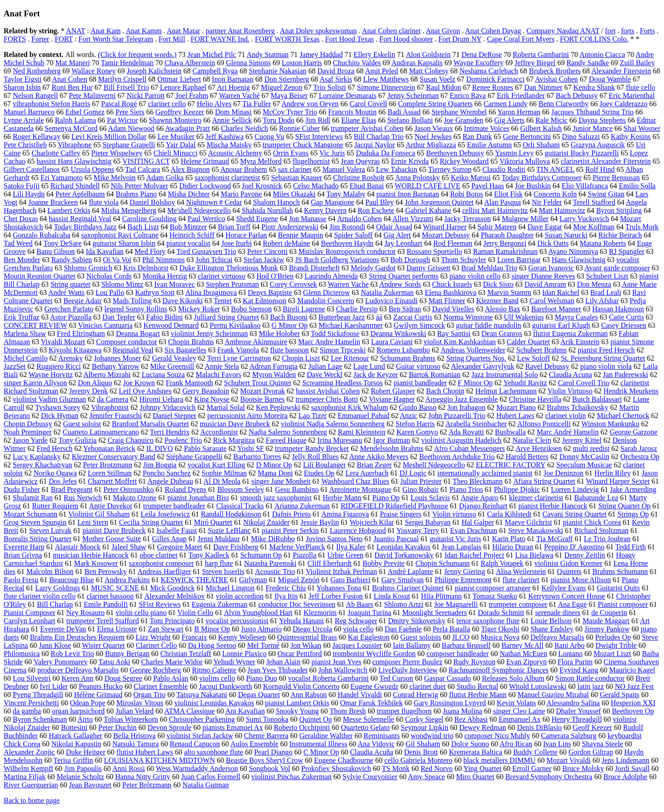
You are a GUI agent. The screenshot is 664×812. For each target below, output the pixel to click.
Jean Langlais (462, 547)
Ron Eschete (376, 210)
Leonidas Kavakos (403, 547)
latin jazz (591, 686)
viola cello (358, 629)
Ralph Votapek (502, 563)
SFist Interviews (319, 137)
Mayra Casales (577, 317)
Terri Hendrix (170, 432)
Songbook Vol (270, 768)
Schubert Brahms (542, 350)
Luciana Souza (163, 375)
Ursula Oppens (93, 169)
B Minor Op (212, 629)
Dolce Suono (470, 744)
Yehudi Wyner (234, 662)
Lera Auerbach (367, 473)
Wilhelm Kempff (29, 768)
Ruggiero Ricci (59, 366)
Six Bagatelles (186, 350)
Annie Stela (222, 366)
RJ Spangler (627, 251)
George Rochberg (155, 670)
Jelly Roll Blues (315, 457)
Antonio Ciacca (602, 54)
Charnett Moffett (112, 481)
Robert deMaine (286, 243)
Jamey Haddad (321, 54)
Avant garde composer (617, 268)
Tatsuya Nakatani (202, 695)
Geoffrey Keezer (180, 112)
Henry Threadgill (577, 719)
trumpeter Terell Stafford (102, 621)
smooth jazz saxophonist (276, 498)
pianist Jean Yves (337, 662)
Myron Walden (274, 375)
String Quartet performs (404, 276)
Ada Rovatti (466, 432)
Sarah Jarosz (638, 448)
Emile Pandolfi (106, 604)
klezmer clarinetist (536, 498)
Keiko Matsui (471, 178)
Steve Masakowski (535, 530)
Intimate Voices (486, 128)
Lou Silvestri (32, 678)
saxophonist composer (162, 563)
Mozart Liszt (612, 654)
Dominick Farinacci (495, 79)
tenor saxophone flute (488, 621)
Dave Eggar (545, 227)
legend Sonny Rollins (136, 309)
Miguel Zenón (298, 580)
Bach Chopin (445, 391)
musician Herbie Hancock (91, 555)
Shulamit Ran (33, 498)
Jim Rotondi (347, 227)
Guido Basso (418, 407)
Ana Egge (572, 604)
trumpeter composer (518, 604)
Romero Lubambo (403, 350)
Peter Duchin (118, 727)
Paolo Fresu (21, 580)
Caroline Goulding (150, 219)
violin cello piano (141, 613)
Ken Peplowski (278, 407)
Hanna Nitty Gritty (143, 777)
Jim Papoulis (83, 768)
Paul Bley (380, 202)
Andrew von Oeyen (310, 104)
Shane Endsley (552, 629)
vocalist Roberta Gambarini (329, 678)
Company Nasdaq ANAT (563, 31)
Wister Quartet (104, 645)
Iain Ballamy (412, 645)
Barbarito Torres (257, 457)
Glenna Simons (248, 63)
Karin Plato (509, 539)
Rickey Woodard (464, 161)
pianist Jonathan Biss (198, 498)
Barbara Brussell (466, 645)
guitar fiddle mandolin (489, 325)
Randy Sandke (588, 63)
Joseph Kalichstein (154, 71)
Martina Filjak (25, 777)
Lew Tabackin (397, 169)
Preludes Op (613, 637)
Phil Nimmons (163, 260)
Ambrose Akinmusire (256, 342)
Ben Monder (22, 260)
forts (628, 31)
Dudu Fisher (22, 489)
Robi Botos (467, 194)
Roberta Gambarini (541, 54)
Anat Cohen (70, 79)
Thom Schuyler (464, 260)
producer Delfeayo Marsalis (78, 670)
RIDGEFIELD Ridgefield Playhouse (394, 506)
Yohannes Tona (339, 588)
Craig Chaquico (131, 440)
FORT (64, 39)
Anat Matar (184, 31)
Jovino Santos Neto (334, 539)
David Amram (545, 284)
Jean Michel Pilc (212, 54)
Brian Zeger (374, 465)
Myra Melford (261, 161)
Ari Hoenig (233, 87)
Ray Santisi (454, 334)
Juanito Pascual (396, 539)
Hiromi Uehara (161, 399)
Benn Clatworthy (564, 104)
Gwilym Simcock (419, 325)
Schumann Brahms (407, 358)
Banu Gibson (56, 251)
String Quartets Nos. (476, 358)
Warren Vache (348, 284)
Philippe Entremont (463, 580)
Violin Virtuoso (570, 391)
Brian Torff (234, 227)
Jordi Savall (632, 768)
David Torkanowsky (404, 555)
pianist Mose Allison (581, 580)
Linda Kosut (392, 596)
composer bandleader (457, 654)
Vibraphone (75, 145)
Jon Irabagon (466, 407)
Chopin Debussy (28, 424)
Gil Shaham (423, 744)
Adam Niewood (131, 128)
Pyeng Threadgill (38, 695)
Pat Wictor (123, 120)
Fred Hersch (54, 448)
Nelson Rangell (35, 96)
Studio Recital (477, 686)
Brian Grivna (23, 555)
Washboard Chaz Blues (355, 481)
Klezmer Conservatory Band (113, 457)
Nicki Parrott (146, 96)
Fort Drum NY (460, 39)
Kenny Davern (325, 210)
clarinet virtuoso (222, 276)
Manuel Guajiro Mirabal (553, 695)
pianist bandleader (420, 383)
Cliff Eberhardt (329, 563)
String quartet (71, 284)
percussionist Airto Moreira (248, 416)
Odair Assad (394, 227)
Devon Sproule (170, 727)
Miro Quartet (475, 777)
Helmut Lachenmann (506, 391)
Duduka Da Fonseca (386, 153)
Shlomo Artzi (404, 604)
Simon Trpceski (343, 350)
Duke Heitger (86, 752)
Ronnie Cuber (299, 128)
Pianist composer (623, 604)
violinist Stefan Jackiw (200, 736)
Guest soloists (421, 637)
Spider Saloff (353, 235)
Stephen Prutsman (233, 284)
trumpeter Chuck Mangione (303, 145)
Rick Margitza (234, 440)
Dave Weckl (325, 375)
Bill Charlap (55, 604)
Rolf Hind (600, 169)
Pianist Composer (29, 613)
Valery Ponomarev (61, 662)
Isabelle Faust (177, 530)
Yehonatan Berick (109, 448)
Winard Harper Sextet (618, 481)
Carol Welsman (552, 301)
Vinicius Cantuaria (105, 325)
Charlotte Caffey (56, 153)
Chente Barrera (266, 736)
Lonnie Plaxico (244, 654)
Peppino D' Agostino (574, 547)
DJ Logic (413, 473)
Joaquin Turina (369, 613)
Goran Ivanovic (551, 268)
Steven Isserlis (223, 572)
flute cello (640, 87)
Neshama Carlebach (489, 71)
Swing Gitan (606, 194)
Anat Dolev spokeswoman (319, 31)
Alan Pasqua (503, 202)
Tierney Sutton (450, 169)
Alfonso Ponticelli (544, 424)
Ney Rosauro (85, 613)
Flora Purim (575, 662)
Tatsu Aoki (114, 662)
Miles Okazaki (294, 194)
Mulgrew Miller (525, 219)
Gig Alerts (509, 120)
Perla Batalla (451, 629)
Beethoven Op (633, 711)
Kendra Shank (594, 87)
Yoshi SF (250, 448)
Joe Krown (139, 383)
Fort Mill (172, 39)
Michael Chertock (623, 416)
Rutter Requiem (55, 506)
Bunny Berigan (127, 654)
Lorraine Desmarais (348, 96)
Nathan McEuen (524, 654)
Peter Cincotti (267, 251)
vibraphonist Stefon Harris (52, 104)
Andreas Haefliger (164, 572)
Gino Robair (420, 489)
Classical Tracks (240, 506)
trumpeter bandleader (174, 506)
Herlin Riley (612, 473)
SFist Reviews (160, 604)
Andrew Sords (400, 284)
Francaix (194, 637)
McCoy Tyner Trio (290, 112)
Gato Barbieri (351, 580)
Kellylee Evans (563, 588)
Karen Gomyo (417, 432)
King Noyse (212, 399)
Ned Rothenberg (37, 71)
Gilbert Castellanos (32, 169)
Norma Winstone (468, 317)
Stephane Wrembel (459, 112)
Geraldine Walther (326, 736)
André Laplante (410, 572)
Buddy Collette (535, 752)
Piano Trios (466, 489)
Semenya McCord (71, 128)
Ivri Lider (54, 686)
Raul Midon (444, 87)
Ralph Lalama (75, 120)
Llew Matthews (386, 79)
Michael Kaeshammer (350, 325)
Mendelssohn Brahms (392, 448)
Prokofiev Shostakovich (336, 768)
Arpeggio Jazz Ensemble (462, 399)
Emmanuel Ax (520, 719)
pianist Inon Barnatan (408, 194)
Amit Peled (381, 71)
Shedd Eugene (257, 219)
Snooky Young (297, 711)
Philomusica (22, 654)
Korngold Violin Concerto (301, 686)
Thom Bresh (348, 711)
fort (610, 31)
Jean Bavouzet (90, 785)
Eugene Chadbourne (344, 760)
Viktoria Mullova (525, 161)
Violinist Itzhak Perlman (341, 572)
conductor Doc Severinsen (297, 604)
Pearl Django (273, 752)
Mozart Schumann (31, 514)
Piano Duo (262, 678)
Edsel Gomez (85, 112)
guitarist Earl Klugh (561, 325)
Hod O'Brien (275, 276)
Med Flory (150, 251)
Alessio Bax (503, 309)
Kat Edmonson (265, 301)
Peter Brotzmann (108, 465)
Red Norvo (437, 768)
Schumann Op (261, 555)
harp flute (219, 563)
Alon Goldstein (428, 54)
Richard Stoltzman (602, 530)
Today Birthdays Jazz (85, 227)
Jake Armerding (633, 489)
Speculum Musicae (584, 465)
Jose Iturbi (236, 243)
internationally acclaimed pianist (485, 473)
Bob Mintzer (188, 227)
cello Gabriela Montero (418, 760)
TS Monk (396, 768)
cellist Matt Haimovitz (495, 210)
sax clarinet (295, 169)
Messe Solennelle (368, 719)
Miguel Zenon (282, 87)
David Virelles (453, 309)
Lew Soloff (534, 358)
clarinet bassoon (110, 596)
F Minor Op (475, 383)
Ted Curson (396, 678)
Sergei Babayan (428, 522)
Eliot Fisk (508, 194)
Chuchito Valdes (357, 63)
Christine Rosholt (359, 178)
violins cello (217, 678)
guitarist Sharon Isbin (124, 243)
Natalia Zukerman (387, 292)
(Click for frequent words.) (137, 54)
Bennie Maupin (300, 235)
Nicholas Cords (109, 276)
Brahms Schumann (620, 572)
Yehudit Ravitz (525, 383)
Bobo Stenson (252, 309)
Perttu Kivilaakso (235, 325)
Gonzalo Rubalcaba (41, 235)
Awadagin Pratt (188, 128)
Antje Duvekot (111, 506)
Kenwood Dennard (171, 325)
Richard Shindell (75, 186)
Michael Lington (230, 588)
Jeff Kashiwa (225, 137)
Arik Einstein (580, 342)
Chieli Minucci (175, 153)
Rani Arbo (570, 645)
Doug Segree (123, 678)
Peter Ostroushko (129, 489)
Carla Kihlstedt (509, 514)
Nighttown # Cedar (214, 202)
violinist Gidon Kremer (568, 563)
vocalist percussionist (237, 621)
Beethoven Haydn (347, 243)
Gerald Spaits (620, 695)
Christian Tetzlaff (186, 654)
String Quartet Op (625, 506)
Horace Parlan (246, 235)
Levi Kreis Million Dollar (109, 137)
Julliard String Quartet (226, 317)
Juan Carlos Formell (211, 777)
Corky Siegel (424, 719)
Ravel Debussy (547, 366)
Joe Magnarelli (456, 604)
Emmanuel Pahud (363, 416)
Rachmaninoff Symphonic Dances (499, 670)
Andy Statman (268, 54)
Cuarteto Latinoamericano (101, 432)
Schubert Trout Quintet (258, 383)
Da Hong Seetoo (212, 645)
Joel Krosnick (262, 186)
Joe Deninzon (564, 473)
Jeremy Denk (89, 391)
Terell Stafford (594, 202)
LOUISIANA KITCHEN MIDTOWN (159, 760)
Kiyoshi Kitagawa (75, 350)
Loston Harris (302, 63)
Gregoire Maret (179, 547)
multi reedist (591, 448)
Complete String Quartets (436, 104)
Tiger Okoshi (500, 629)
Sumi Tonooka (267, 719)
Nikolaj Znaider (266, 522)
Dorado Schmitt (501, 613)
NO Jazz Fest (634, 686)
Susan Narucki (566, 235)
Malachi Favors (218, 375)
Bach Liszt (143, 227)
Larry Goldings (57, 588)
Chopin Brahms (191, 342)
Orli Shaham (541, 145)
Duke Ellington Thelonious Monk (228, 268)
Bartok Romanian (434, 375)
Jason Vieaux (434, 128)
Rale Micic (552, 120)
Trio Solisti (330, 87)
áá (379, 317)
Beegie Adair (83, 301)
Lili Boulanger (325, 465)
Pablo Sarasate (205, 448)
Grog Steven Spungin (35, 522)
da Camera (113, 399)
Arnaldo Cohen (359, 219)
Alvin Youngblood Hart (258, 613)
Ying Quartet (482, 768)
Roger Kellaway (36, 137)
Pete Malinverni (92, 96)
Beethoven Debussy (455, 153)
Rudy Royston (474, 662)
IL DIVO (160, 448)
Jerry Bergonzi (505, 243)
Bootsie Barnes (262, 399)
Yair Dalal (180, 145)
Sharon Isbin (22, 87)
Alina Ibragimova (211, 292)
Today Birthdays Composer (542, 178)
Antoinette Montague (360, 489)
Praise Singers (401, 514)
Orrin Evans (291, 153)
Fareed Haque (286, 440)
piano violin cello (475, 276)
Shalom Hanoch (277, 202)
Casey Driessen (624, 325)
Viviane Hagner (392, 399)
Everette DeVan (63, 629)
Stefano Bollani (410, 120)
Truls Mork (642, 227)
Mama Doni (275, 473)
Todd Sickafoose (335, 334)
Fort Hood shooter (406, 39)
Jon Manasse (308, 219)
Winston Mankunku (610, 424)
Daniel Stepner (175, 416)
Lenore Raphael (183, 87)
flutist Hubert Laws (145, 752)
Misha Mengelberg (129, 210)
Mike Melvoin (114, 178)
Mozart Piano (516, 407)
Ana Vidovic (376, 744)
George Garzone (634, 432)
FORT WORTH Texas (287, 39)
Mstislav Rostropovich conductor (347, 251)
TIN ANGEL (555, 169)
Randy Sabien (71, 260)
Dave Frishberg (236, 547)
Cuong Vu (269, 137)
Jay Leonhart (403, 243)
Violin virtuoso (454, 514)
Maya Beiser (289, 96)
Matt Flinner (447, 301)
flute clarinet (521, 580)
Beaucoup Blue (72, 580)
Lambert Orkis (69, 210)
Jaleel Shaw (129, 547)
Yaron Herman (519, 112)
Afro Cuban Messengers (470, 448)
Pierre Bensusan (616, 178)
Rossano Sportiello (434, 251)
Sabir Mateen (497, 227)
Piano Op (386, 498)
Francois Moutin (353, 112)
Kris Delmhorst (146, 268)
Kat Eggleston (369, 637)
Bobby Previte (384, 563)
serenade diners (558, 613)
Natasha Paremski (270, 563)
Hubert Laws (515, 416)
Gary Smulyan (402, 580)
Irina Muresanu (340, 440)
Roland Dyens (185, 489)
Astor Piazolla (71, 317)
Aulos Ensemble (254, 744)
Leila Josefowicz (166, 514)
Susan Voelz (437, 79)
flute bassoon (289, 350)
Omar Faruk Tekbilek (371, 703)
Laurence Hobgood (358, 530)
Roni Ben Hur (72, 87)
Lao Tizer (313, 416)
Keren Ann (78, 678)
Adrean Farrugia (273, 366)
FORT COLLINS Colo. (594, 39)
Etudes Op (319, 473)
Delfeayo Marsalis (557, 637)
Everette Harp (24, 547)
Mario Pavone (241, 194)
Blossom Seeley (241, 489)
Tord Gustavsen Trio (206, 251)
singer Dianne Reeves (543, 276)
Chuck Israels (452, 284)
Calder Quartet (528, 342)
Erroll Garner (532, 768)
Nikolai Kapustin (76, 744)
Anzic (409, 416)
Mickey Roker (199, 309)
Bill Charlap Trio (379, 137)
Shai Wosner (642, 128)
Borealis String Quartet (37, 539)
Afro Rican (516, 744)
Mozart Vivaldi (568, 760)
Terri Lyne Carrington (239, 358)
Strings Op (633, 514)
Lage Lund (369, 366)
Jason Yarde (30, 440)
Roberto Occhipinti (302, 727)
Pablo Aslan (171, 678)
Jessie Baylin (320, 522)
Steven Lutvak (50, 530)
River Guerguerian (31, 785)
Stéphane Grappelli (194, 457)
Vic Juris (332, 153)
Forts (647, 31)
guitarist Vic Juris (455, 539)
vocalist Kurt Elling (216, 465)
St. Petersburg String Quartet (603, 358)
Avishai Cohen (556, 79)
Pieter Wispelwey (117, 153)
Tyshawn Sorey (58, 407)
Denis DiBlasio (539, 727)
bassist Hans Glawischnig (74, 161)
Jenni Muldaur (219, 539)
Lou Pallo (110, 292)
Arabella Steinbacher (476, 424)
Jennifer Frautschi (116, 416)
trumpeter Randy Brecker (312, 448)
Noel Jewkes (433, 137)
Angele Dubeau (170, 481)
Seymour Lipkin (425, 727)
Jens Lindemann (625, 760)
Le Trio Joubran (607, 539)
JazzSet (15, 366)
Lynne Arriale (24, 120)
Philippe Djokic (517, 489)
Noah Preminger (28, 432)
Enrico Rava (468, 96)
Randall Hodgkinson (231, 514)
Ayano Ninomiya (573, 251)
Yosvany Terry (418, 530)
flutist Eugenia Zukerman (571, 334)
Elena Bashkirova (450, 292)
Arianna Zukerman (302, 506)
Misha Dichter (189, 194)
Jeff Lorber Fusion (336, 596)
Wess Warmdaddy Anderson (197, 768)
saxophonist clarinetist (228, 178)
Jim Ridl (318, 120)
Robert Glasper (393, 391)
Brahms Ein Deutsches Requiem (78, 637)
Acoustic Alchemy (235, 153)
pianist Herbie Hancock (553, 506)
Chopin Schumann (443, 563)
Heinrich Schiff (192, 235)
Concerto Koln (555, 194)
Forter (40, 39)
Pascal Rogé (119, 104)
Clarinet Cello (156, 645)
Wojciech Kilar (372, 522)
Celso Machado (316, 186)
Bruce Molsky (583, 768)
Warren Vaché (239, 96)
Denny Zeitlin (584, 555)
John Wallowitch (343, 670)
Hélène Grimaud (98, 695)
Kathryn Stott (155, 292)
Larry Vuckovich (584, 219)
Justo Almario (261, 629)
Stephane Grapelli (129, 145)
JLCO (461, 637)
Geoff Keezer (592, 727)
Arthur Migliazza (431, 145)
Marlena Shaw (25, 334)
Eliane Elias (359, 120)
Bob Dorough (410, 260)
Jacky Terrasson (467, 219)
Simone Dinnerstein (386, 87)
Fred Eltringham (81, 334)
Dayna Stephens (602, 120)
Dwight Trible (616, 645)
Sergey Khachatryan (42, 465)
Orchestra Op (640, 457)
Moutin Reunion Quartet (39, 276)
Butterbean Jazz (342, 317)
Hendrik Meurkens (631, 391)
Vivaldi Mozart (63, 342)
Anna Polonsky (417, 178)
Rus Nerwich (83, 498)
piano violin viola (606, 366)
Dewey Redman (483, 727)
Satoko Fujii (22, 186)
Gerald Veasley (174, 358)
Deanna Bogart (138, 334)
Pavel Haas (488, 186)
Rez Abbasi (471, 719)
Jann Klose (55, 645)
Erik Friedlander (521, 96)
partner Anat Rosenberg (240, 31)
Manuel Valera (344, 169)
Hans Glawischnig (579, 260)
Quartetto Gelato (365, 727)
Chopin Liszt (301, 358)
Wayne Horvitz (51, 375)
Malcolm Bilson (50, 572)
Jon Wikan (306, 645)
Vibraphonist (110, 407)
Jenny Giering (465, 572)
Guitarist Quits (619, 588)
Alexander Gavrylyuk (483, 366)
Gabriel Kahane (428, 210)
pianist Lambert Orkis (297, 703)
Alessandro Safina (573, 703)
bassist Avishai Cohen (328, 391)
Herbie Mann (342, 498)
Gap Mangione (332, 202)
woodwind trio (432, 736)
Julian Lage (325, 366)
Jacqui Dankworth (226, 686)
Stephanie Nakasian (278, 71)
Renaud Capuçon (195, 744)
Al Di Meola (222, 481)
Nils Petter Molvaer (140, 186)
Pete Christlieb (25, 145)
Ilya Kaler (351, 547)
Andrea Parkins (127, 580)
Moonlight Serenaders (435, 613)
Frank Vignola (239, 350)
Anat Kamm (144, 31)
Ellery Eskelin (374, 54)
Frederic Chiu (285, 588)
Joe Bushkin (533, 186)
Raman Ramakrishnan (505, 251)
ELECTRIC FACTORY (511, 465)
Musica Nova (500, 637)
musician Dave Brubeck (235, 424)
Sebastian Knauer (296, 178)
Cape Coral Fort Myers (521, 39)
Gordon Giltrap (591, 752)
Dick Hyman (60, 416)
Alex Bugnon (190, 169)
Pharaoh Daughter (507, 235)
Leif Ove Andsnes (145, 391)
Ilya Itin (286, 596)
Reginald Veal (133, 350)
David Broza (336, 71)
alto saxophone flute (213, 752)
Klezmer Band (497, 301)
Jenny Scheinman (413, 96)
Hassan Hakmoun (618, 309)
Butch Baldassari (597, 399)
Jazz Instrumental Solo (505, 375)
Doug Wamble (610, 79)
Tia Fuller (257, 104)
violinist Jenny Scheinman (210, 334)
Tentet (223, 301)
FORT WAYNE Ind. (220, 39)
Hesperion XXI (633, 703)
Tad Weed (18, 243)
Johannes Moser (118, 358)
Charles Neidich (244, 128)
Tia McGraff (555, 539)
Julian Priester (421, 481)
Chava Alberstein (190, 63)
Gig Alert (397, 235)
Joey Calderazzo (624, 104)
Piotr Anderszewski (290, 227)
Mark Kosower (96, 563)
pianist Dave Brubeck (114, 530)
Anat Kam (105, 31)
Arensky (71, 358)
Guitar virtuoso (418, 366)
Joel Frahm (192, 96)
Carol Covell (368, 104)
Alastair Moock (78, 547)
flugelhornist (311, 161)
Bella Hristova (134, 736)
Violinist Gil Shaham (99, 514)
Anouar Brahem (244, 169)
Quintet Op (316, 719)
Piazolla (305, 555)
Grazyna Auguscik (598, 145)
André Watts (67, 292)
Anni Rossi (129, 768)
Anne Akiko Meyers (379, 457)
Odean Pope (88, 703)
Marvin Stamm (509, 292)
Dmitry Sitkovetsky (417, 621)
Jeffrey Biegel (535, 63)
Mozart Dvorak (263, 391)
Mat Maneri (73, 63)
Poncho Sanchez (167, 473)
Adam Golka (165, 178)
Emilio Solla (637, 186)
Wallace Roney (94, 71)
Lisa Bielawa (534, 555)
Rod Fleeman (453, 243)
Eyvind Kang (579, 670)
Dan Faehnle (403, 629)
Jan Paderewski (625, 375)
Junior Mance (593, 128)
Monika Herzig (164, 276)
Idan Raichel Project (475, 555)
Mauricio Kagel (632, 670)
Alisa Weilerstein (521, 572)
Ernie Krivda (410, 161)
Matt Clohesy (429, 71)
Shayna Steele (602, 744)
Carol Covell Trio (584, 383)
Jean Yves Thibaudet (277, 670)
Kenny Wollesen (242, 637)
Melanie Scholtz (80, 777)
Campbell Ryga (215, 71)
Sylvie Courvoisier (370, 777)
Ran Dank (477, 137)
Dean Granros (502, 334)
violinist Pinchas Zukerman (291, 777)
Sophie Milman (224, 473)
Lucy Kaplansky (37, 457)
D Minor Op (274, 465)
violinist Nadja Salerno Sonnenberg (333, 424)
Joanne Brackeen (53, 202)
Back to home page (32, 800)
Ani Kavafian (245, 711)
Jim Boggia (160, 465)
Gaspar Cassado (448, 678)
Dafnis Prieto (291, 514)
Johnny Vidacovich (168, 407)
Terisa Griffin (73, 760)
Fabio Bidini (164, 317)
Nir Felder (547, 202)
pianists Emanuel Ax (233, 727)
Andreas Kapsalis (417, 63)
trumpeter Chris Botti (327, 399)
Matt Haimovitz (562, 210)
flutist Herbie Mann (478, 695)
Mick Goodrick (172, 588)
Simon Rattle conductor (590, 678)
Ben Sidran (405, 309)
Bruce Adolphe (625, 777)
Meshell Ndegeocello (434, 465)
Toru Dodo (279, 120)
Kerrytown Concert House (567, 596)
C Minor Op (321, 752)
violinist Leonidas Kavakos (214, 703)
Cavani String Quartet (574, 514)
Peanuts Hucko (101, 686)
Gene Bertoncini (527, 137)
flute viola (104, 202)
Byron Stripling (619, 210)
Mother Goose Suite (112, 539)
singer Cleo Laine (519, 711)
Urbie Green (346, 555)
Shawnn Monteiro (175, 120)
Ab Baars (359, 604)
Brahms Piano (136, 194)
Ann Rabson (309, 695)
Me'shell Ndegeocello (199, 210)
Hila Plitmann (441, 596)
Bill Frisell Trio (126, 87)
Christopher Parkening (202, 719)
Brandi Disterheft (314, 268)
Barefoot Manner (556, 309)
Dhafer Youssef (578, 711)
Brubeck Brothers (555, 71)
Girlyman (253, 580)
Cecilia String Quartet (151, 522)
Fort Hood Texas (350, 39)
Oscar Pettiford (299, 654)
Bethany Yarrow (115, 366)
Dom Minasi (233, 112)
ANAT (75, 31)
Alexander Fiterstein (621, 71)
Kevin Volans (516, 703)
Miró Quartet (213, 522)
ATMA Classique (189, 711)
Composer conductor (127, 342)
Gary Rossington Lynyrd (450, 703)
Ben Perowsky (106, 572)
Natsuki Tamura (135, 744)
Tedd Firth (630, 547)
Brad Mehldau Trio (490, 268)
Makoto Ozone (135, 498)
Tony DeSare (62, 243)
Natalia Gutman (206, 785)
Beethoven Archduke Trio (457, 457)
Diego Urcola (313, 629)
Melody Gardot (373, 268)
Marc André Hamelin (568, 432)
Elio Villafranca (585, 186)
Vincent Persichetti (31, 703)
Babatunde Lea (596, 498)
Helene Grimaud (205, 161)
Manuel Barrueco (29, 112)
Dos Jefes (63, 481)
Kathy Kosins (631, 137)
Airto (85, 719)
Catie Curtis (626, 317)
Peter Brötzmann (147, 785)
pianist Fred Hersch (606, 350)
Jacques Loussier (357, 645)
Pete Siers (130, 112)
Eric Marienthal (632, 96)
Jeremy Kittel (582, 440)
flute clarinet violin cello (40, 596)
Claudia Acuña (371, 752)
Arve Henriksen (539, 448)
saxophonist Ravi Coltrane (120, 235)
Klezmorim (320, 613)
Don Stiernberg (287, 79)
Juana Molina (463, 711)
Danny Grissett (428, 268)
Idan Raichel (561, 292)
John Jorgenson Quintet (439, 202)
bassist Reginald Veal (80, 219)
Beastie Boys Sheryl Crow (264, 760)
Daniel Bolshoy (152, 202)
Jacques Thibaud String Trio (593, 112)
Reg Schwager (356, 621)
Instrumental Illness (319, 744)
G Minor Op (289, 325)
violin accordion (239, 596)
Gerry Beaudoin (206, 391)
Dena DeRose (482, 54)
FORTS (15, 39)
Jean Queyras (360, 161)
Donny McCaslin (584, 457)
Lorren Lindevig (575, 489)
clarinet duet (428, 686)
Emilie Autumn (489, 145)
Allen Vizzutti (413, 219)
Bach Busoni (289, 317)
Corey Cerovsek (294, 284)
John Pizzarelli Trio (457, 416)
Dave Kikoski (182, 301)
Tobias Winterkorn (131, 719)
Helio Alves (214, 104)
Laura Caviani (392, 342)
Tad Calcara (143, 169)
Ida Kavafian (105, 251)
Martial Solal (226, 407)
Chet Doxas (21, 219)
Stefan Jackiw (264, 260)
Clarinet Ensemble (161, 686)
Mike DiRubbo (273, 539)
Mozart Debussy (446, 235)
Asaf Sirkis (336, 79)
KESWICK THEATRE (194, 580)
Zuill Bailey (637, 63)
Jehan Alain (283, 662)
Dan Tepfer (119, 317)
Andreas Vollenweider (473, 350)
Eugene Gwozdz (374, 686)
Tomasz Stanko (495, 596)
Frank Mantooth (190, 383)
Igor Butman (392, 440)
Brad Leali (606, 292)
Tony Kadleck (209, 555)
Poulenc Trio (183, 440)
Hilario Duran (513, 547)
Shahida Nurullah (267, 210)
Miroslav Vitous (140, 703)
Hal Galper (478, 522)
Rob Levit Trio (72, 654)
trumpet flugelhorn (404, 711)
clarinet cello (167, 104)
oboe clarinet (158, 555)
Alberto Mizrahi (107, 375)
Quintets (569, 572)
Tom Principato (172, 621)
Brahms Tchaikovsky (578, 407)
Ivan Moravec (174, 284)
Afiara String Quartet (544, 481)
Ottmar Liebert (179, 79)
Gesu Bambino (297, 489)
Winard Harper (445, 227)
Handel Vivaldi (360, 695)
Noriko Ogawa (55, 473)
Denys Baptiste (270, 292)
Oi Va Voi (117, 260)
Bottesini (74, 727)
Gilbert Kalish (541, 128)
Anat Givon (443, 31)
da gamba (27, 711)
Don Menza (594, 284)
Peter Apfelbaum (80, 194)
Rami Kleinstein (362, 432)
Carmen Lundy (505, 104)
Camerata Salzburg (569, 736)
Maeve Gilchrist (529, 522)
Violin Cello (195, 613)
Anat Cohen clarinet (392, 31)
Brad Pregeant (72, 489)
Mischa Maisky (229, 145)
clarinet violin (565, 416)
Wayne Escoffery (478, 63)
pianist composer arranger (493, 588)
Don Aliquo (95, 383)
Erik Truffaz (21, 317)
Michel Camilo (26, 358)
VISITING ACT (146, 161)
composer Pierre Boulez (408, 662)
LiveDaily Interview (408, 670)
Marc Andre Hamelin (329, 342)
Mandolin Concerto (326, 301)
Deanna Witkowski (398, 334)
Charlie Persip (357, 309)
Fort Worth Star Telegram (116, 39)
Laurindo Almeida (331, 276)
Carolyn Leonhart (29, 621)
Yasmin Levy (514, 153)
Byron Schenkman (40, 719)
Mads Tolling (132, 301)
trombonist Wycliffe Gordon (374, 654)
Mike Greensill (172, 366)
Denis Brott (421, 752)
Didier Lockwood (205, 186)
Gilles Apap (169, 539)
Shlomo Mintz (122, 284)
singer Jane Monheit (281, 481)
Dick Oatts (553, 243)
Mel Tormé (263, 645)
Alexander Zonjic (29, 752)
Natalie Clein (532, 440)
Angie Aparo (479, 498)
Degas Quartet (259, 695)
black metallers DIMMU (499, 760)
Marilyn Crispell (122, 79)
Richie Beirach (620, 235)
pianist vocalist (188, 243)
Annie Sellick (232, 120)
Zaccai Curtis (413, 317)
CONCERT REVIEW (35, 325)
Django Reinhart (483, 506)
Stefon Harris (415, 424)
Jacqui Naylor (375, 145)
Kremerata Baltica (475, 752)
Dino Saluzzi (581, 137)
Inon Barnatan (233, 79)
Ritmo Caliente (214, 670)
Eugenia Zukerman (219, 604)
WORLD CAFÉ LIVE (427, 186)
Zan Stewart (166, 629)
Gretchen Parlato (69, 309)
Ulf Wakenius (524, 317)
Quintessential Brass (307, 637)
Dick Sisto (498, 284)
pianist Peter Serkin (290, 530)
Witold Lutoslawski (538, 686)
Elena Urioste (117, 629)
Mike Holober (279, 334)
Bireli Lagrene (304, 309)
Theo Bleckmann (477, 481)
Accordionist (219, 432)
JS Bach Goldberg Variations (337, 260)
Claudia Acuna (570, 375)
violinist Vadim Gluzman (49, 399)
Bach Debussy (577, 96)
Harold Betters (527, 457)
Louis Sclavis (430, 498)
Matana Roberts (603, 243)
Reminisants (381, 736)
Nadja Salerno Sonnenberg (288, 432)
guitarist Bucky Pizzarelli (582, 153)
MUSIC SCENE (115, 588)
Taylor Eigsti (23, 79)
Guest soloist (82, 424)
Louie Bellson (551, 621)
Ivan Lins (557, 744)
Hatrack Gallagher (76, 736)
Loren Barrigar (519, 260)
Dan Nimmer (543, 87)
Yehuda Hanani (301, 621)
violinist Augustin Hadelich (462, 440)
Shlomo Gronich (88, 268)
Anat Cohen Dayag (493, 31)
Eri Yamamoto (62, 178)
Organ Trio (150, 695)
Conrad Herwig (416, 695)
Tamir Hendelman (127, 63)
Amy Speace (427, 777)
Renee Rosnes (493, 87)
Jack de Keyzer (376, 375)
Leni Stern (93, 522)
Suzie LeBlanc (229, 530)
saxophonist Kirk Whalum (350, 407)
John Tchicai (214, 260)
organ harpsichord (78, 711)
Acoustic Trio (275, 572)
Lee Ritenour (350, 358)
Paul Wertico (206, 219)
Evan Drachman (474, 530)
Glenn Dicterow (327, 292)
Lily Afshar (602, 301)
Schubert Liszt (607, 276)
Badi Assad (404, 112)
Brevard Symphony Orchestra (549, 777)
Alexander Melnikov (174, 596)
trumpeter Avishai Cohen (367, 128)
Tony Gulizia (78, 440)
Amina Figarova (345, 514)
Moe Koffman (594, 227)
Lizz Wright (153, 637)
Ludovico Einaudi (392, 301)
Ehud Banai (367, 186)
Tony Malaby (346, 194)
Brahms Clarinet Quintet (408, 588)
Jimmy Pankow (607, 629)
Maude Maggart (606, 621)
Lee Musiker (176, 137)
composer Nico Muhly (497, 736)
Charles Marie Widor (172, 662)
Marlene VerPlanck (297, 547)
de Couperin (609, 613)
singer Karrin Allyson (35, 383)
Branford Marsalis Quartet (150, 424)
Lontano (570, 654)
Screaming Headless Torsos (342, 383)
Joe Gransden (464, 120)
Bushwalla (510, 432)
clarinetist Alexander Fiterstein (606, 161)
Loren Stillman (109, 473)
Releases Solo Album (513, 678)
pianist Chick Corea (592, 522)
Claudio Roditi (504, 169)
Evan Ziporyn (526, 662)
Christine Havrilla (535, 399)
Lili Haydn (29, 194)
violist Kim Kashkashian (460, 342)
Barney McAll (523, 645)
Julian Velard (135, 711)
